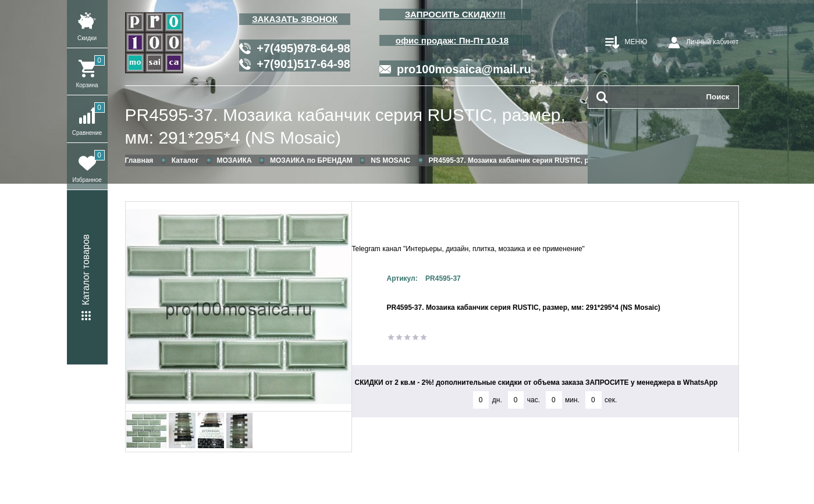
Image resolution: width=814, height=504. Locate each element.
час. (534, 400)
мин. (572, 400)
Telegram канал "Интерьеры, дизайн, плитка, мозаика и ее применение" (468, 249)
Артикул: (402, 278)
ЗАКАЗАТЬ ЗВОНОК (295, 19)
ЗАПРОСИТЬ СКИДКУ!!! (455, 14)
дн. (497, 400)
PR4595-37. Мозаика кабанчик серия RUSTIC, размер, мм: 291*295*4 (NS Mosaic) (345, 126)
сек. (611, 400)
